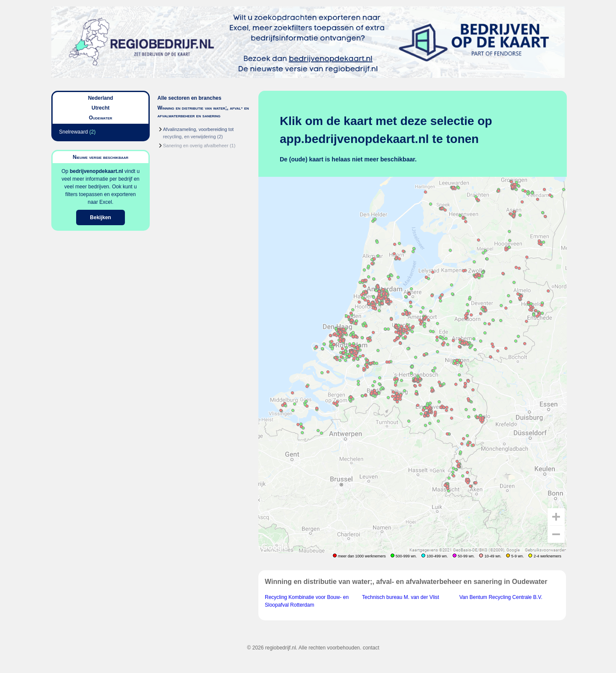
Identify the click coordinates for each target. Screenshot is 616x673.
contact (371, 648)
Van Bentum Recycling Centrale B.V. (501, 597)
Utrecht (101, 108)
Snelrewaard (73, 132)
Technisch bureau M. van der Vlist (400, 597)
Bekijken (100, 217)
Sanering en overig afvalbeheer (196, 146)
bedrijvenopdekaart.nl (96, 171)
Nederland (101, 98)
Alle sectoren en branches (189, 98)
